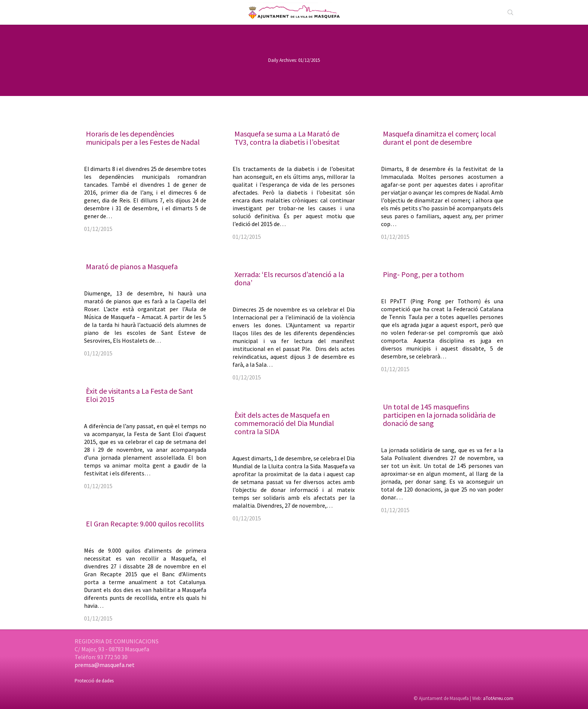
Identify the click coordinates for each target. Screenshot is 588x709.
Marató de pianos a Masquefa (132, 266)
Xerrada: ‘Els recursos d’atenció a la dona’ (289, 278)
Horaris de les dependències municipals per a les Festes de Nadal (143, 138)
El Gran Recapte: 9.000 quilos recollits (145, 524)
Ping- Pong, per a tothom (423, 274)
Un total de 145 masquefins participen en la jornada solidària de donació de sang (439, 415)
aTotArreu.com (498, 698)
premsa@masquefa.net (105, 665)
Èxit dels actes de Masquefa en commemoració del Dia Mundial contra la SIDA (284, 423)
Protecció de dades (94, 681)
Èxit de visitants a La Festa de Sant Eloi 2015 (139, 395)
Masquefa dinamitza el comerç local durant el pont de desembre (439, 138)
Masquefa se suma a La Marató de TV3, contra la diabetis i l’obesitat (287, 138)
